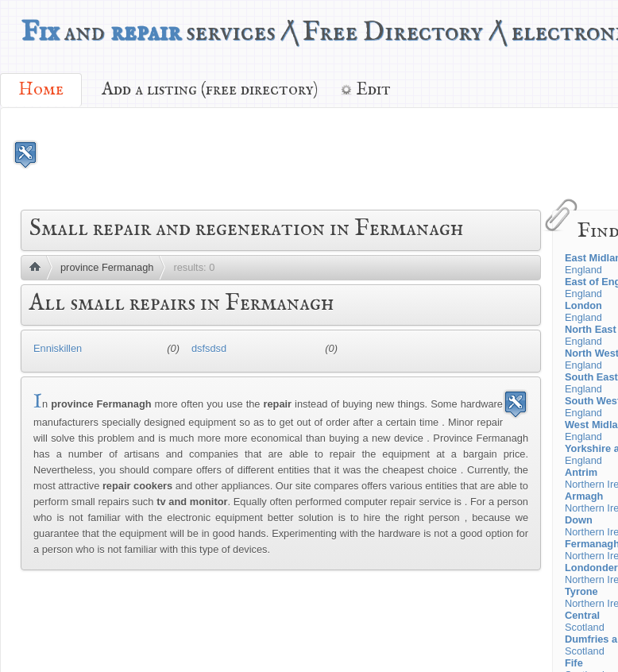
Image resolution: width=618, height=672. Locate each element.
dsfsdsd (209, 348)
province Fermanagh (107, 267)
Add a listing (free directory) (210, 90)
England (583, 311)
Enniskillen (58, 348)
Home (41, 90)
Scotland (585, 621)
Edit (373, 90)
